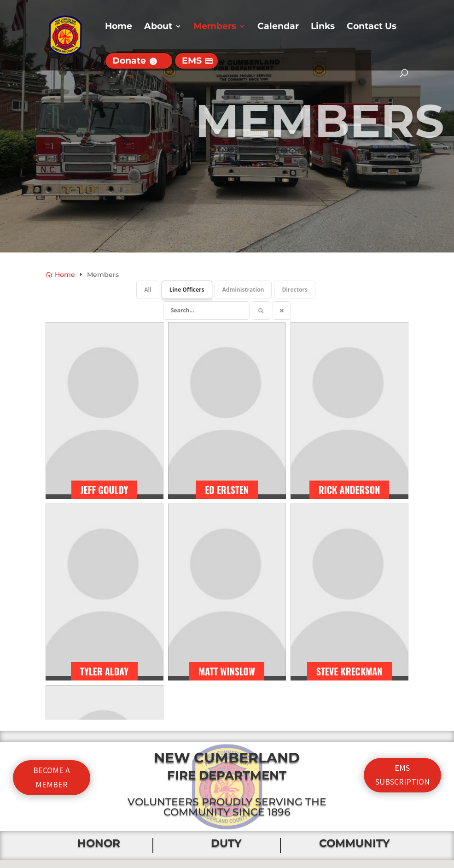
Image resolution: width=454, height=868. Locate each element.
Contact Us (372, 27)
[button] (230, 640)
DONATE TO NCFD (367, 803)
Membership (166, 840)
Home (119, 27)
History (154, 822)
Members (215, 27)
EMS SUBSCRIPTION (402, 463)
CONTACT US (367, 777)
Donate (129, 61)
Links (323, 27)
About (158, 27)
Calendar (278, 27)
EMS (192, 61)
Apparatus (160, 804)
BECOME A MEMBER (52, 466)
